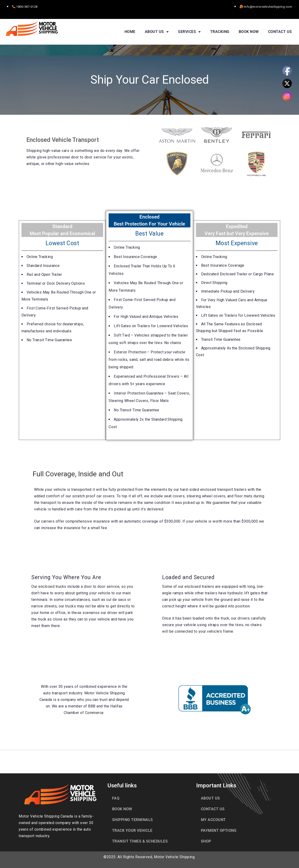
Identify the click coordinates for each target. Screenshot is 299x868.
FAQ (116, 798)
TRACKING (220, 31)
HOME (130, 31)
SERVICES (189, 32)
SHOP (206, 841)
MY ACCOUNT (213, 820)
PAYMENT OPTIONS (219, 830)
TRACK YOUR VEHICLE (132, 830)
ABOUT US (157, 32)
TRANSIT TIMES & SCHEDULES (140, 841)
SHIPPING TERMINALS (133, 820)
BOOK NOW (249, 31)
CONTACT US (280, 31)
